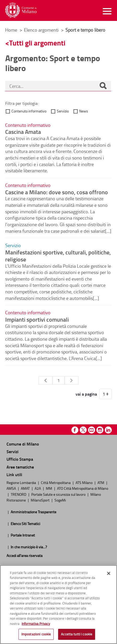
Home (11, 30)
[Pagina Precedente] (45, 380)
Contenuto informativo (29, 111)
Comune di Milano (23, 444)
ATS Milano (84, 482)
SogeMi (60, 500)
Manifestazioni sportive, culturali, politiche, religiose (58, 256)
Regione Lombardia (22, 482)
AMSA (12, 488)
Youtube (92, 430)
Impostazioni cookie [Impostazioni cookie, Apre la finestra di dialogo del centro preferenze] (36, 634)
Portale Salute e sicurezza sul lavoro (59, 494)
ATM (101, 482)
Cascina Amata (23, 132)
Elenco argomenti (42, 30)
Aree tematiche (20, 467)
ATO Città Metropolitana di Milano (83, 488)
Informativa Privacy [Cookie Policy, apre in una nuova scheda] (36, 624)
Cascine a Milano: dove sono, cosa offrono (57, 192)
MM (49, 488)
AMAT (26, 488)
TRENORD (19, 494)
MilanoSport (41, 500)
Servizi (13, 451)
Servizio (63, 111)
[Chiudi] (109, 573)
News (84, 111)
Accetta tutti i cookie (77, 634)
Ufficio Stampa (20, 459)
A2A (38, 488)
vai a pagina (86, 394)
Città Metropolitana (56, 482)
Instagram (100, 430)
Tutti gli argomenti (37, 43)
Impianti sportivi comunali (37, 319)
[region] (58, 605)
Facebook (75, 430)
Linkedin (108, 430)
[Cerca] (103, 86)
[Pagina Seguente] (72, 380)
